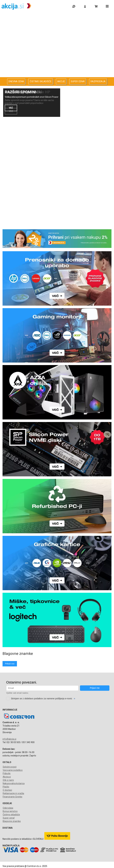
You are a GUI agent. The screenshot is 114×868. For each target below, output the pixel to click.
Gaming (56, 17)
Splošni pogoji (10, 767)
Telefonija (56, 75)
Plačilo (6, 787)
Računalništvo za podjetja (56, 42)
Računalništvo (56, 34)
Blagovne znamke (12, 821)
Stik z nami (8, 780)
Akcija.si (7, 777)
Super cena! (9, 818)
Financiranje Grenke (13, 797)
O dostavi (7, 790)
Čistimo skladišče (11, 815)
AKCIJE (61, 81)
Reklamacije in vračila (13, 793)
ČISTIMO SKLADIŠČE (41, 81)
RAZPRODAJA (98, 81)
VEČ (11, 108)
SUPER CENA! (78, 81)
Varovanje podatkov (13, 770)
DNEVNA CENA (16, 81)
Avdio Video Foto (56, 50)
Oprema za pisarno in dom (56, 67)
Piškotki (7, 773)
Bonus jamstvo (10, 811)
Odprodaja (56, 25)
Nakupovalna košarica (14, 783)
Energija (56, 59)
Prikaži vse (10, 664)
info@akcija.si (9, 739)
